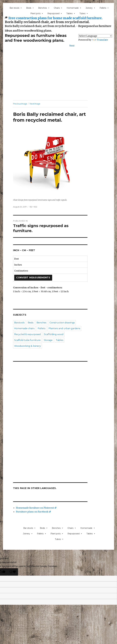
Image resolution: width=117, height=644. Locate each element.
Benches (44, 8)
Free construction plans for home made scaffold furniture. (55, 18)
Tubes (84, 13)
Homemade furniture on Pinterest (36, 508)
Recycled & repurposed (27, 334)
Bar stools (16, 8)
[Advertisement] (59, 77)
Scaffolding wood (54, 334)
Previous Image (20, 104)
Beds (30, 8)
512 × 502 (33, 207)
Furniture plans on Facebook (33, 512)
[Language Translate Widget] (95, 36)
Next (72, 46)
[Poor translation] (13, 572)
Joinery (91, 8)
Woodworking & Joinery (28, 346)
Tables (71, 13)
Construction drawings (62, 323)
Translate (100, 40)
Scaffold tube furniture (27, 340)
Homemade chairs (24, 328)
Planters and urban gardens (64, 328)
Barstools (19, 323)
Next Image (35, 104)
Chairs (58, 8)
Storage (48, 340)
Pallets (104, 8)
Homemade (74, 8)
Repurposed (55, 13)
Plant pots (37, 13)
